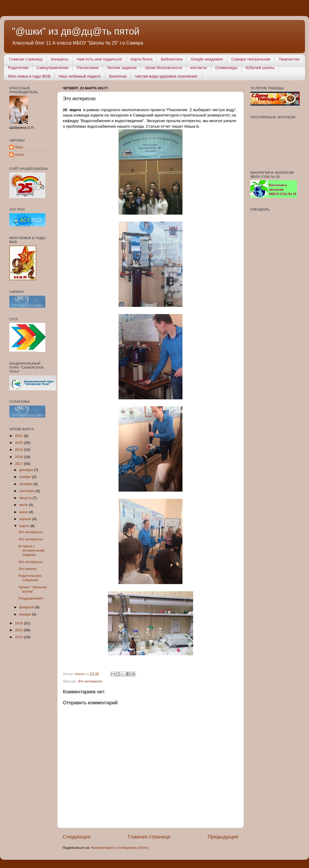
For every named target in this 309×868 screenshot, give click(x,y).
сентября (27, 491)
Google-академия (207, 59)
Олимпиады (226, 68)
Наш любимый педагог (80, 76)
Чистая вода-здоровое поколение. (166, 76)
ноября (26, 477)
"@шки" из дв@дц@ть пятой (76, 31)
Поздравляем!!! (31, 598)
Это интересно (90, 681)
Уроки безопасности (163, 68)
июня (24, 512)
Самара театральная (251, 59)
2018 (19, 457)
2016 (19, 623)
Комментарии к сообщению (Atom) (120, 848)
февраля (27, 607)
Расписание (88, 68)
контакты (199, 68)
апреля (26, 519)
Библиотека (172, 59)
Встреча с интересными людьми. (32, 550)
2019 (19, 450)
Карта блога (142, 59)
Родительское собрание (30, 578)
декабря (27, 470)
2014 (19, 637)
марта (25, 526)
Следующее (77, 837)
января (26, 614)
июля (24, 505)
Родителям (18, 68)
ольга (19, 154)
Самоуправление (52, 68)
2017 (19, 464)
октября (26, 484)
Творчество (289, 59)
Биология (118, 76)
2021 (19, 436)
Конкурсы (60, 59)
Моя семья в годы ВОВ (29, 76)
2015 (19, 630)
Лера (19, 147)
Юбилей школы (260, 68)
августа (26, 498)
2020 (19, 443)
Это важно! (28, 569)
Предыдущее (223, 837)
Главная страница (26, 59)
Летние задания (122, 68)
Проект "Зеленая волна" (32, 589)
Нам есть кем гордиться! (99, 59)
